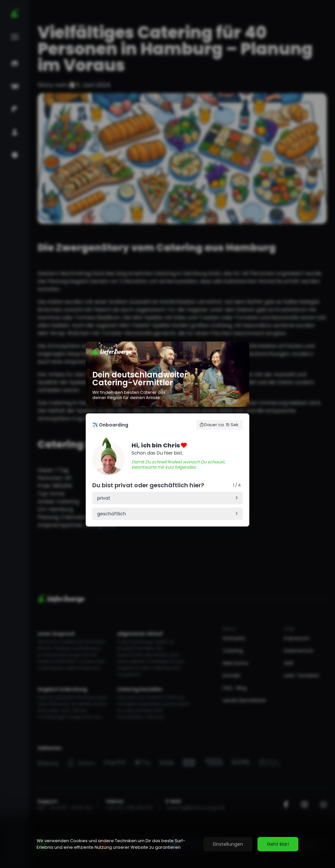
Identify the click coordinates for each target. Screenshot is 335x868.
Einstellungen (228, 844)
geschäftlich (112, 514)
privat (104, 498)
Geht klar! (278, 844)
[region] (167, 844)
